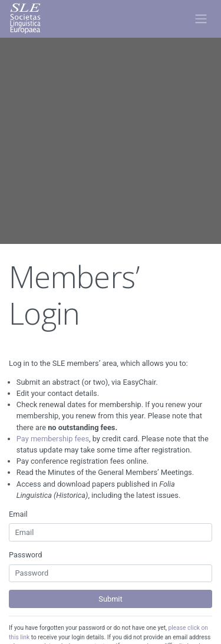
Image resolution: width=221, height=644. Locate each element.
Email (18, 514)
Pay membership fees (53, 439)
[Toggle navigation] (201, 19)
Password (26, 555)
